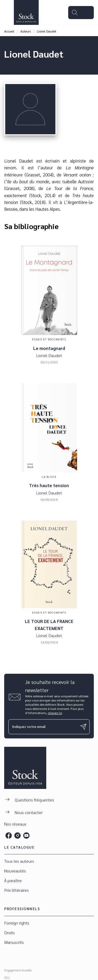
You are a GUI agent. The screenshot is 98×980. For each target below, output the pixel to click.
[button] (49, 861)
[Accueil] (26, 12)
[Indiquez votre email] (42, 727)
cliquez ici (55, 713)
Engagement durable (18, 970)
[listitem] (9, 836)
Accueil (9, 31)
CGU (7, 977)
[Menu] (81, 13)
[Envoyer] (83, 727)
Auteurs (26, 31)
